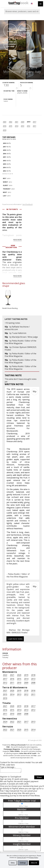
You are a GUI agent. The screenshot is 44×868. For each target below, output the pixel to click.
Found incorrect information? (17, 204)
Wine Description (11, 246)
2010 (5, 130)
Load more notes (15, 639)
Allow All (34, 863)
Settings (23, 863)
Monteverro (12, 72)
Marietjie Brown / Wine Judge (25, 337)
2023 (5, 122)
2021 (17, 122)
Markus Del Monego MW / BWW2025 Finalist (18, 631)
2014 (17, 126)
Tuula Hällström (19, 333)
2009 (26, 683)
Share (39, 778)
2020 (23, 122)
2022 (11, 122)
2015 (11, 126)
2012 (29, 126)
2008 (33, 683)
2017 (34, 122)
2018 (33, 675)
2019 (29, 122)
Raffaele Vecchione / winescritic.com (17, 328)
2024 (5, 722)
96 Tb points (12, 209)
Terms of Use (21, 857)
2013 (23, 126)
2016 (5, 126)
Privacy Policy (34, 857)
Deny (13, 863)
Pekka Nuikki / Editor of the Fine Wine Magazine (20, 342)
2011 (34, 126)
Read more (18, 240)
